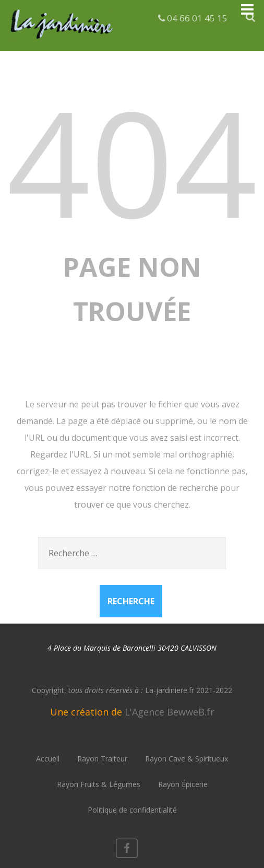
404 (132, 161)
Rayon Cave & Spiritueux (187, 759)
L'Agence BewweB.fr (170, 712)
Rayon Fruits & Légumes (99, 784)
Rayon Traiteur (102, 759)
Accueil (48, 759)
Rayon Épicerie (183, 784)
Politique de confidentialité (132, 810)
